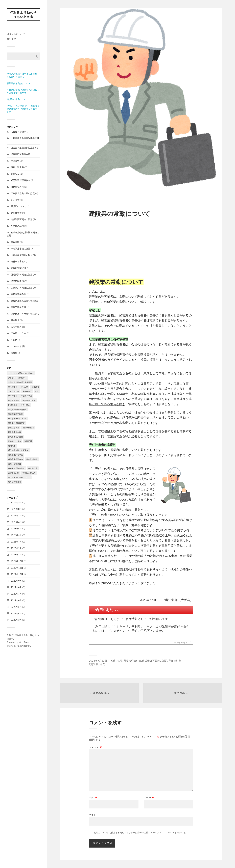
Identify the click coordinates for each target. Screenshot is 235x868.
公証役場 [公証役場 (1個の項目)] (35, 387)
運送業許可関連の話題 (22, 275)
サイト (92, 814)
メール (149, 797)
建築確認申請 (17, 281)
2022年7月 (16, 594)
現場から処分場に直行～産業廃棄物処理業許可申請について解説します (23, 109)
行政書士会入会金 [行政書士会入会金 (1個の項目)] (15, 437)
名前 (93, 797)
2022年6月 (16, 600)
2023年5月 (16, 529)
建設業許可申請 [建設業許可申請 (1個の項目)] (29, 400)
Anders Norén (23, 646)
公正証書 (15, 200)
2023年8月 (16, 509)
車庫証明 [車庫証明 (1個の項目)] (28, 441)
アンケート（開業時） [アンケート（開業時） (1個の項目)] (17, 378)
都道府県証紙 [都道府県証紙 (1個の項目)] (14, 473)
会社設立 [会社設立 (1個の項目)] (24, 387)
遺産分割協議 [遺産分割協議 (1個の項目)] (32, 459)
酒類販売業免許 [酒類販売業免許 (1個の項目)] (29, 473)
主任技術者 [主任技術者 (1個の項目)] (13, 387)
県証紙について (18, 206)
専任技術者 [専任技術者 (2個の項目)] (13, 396)
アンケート (16, 346)
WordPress (24, 642)
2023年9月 (16, 502)
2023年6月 (16, 522)
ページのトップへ (184, 643)
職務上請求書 (17, 167)
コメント (95, 747)
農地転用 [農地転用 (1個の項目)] (12, 446)
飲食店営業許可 (18, 268)
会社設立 (15, 174)
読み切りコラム (18, 333)
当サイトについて (16, 34)
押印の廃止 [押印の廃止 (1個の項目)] (13, 405)
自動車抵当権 (17, 187)
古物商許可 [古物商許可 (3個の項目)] (27, 391)
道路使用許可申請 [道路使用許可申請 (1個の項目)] (15, 455)
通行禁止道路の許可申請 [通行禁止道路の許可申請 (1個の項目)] (18, 450)
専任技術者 (16, 213)
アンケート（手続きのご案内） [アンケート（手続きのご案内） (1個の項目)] (21, 373)
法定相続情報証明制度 (22, 255)
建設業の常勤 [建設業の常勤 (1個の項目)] (14, 400)
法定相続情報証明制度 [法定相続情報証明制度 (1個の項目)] (17, 409)
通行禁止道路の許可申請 (23, 301)
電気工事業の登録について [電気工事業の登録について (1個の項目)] (19, 477)
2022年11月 (17, 568)
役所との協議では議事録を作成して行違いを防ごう (23, 75)
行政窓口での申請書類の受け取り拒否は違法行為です (23, 91)
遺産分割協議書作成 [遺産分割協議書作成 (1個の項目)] (16, 468)
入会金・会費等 (18, 132)
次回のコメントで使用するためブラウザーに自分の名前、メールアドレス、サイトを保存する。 (141, 832)
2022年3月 (16, 620)
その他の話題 (17, 226)
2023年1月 (16, 555)
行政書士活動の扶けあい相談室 (23, 15)
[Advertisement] (141, 247)
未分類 (14, 353)
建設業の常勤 (98, 664)
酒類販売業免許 (18, 294)
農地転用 (15, 320)
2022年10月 (17, 574)
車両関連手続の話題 (21, 249)
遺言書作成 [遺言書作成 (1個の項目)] (33, 468)
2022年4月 (16, 613)
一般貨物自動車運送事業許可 (25, 138)
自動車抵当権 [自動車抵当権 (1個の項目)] (28, 428)
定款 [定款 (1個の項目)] (37, 391)
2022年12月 (17, 561)
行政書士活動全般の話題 (23, 193)
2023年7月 (16, 516)
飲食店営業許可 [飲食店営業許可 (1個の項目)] (15, 482)
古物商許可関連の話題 (22, 288)
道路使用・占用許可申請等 (24, 314)
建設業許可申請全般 (21, 154)
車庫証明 (15, 161)
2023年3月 (16, 542)
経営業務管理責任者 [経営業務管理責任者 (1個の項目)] (16, 423)
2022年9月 (16, 581)
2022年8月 (16, 587)
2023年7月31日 (98, 661)
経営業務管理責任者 (21, 180)
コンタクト (13, 39)
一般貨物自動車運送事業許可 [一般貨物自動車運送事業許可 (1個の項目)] (20, 382)
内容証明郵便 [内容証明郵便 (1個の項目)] (14, 391)
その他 (14, 340)
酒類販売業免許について (19, 83)
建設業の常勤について (18, 99)
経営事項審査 (17, 261)
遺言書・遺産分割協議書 (23, 148)
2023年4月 (16, 535)
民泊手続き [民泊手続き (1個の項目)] (25, 405)
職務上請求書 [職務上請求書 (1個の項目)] (14, 428)
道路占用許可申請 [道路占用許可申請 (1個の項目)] (15, 459)
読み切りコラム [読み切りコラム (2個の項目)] (15, 441)
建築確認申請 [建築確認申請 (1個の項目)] (26, 396)
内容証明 (15, 242)
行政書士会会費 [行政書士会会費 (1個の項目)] (15, 432)
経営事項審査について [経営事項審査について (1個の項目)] (17, 418)
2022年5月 (16, 607)
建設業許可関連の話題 (22, 219)
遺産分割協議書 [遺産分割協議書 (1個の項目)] (15, 464)
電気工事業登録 (18, 307)
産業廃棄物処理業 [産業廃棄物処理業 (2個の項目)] (15, 414)
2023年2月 (16, 548)
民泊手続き (16, 327)
